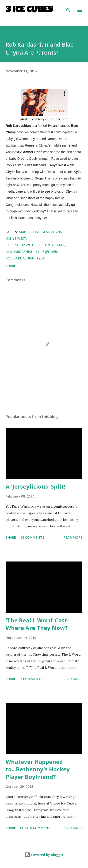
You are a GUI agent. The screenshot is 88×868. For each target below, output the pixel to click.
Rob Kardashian (20, 258)
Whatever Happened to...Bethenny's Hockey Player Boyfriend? (38, 769)
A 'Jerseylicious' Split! (35, 486)
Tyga (41, 258)
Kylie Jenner (46, 252)
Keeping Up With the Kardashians (35, 245)
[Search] (68, 8)
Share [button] (11, 266)
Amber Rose (29, 232)
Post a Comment (35, 828)
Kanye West (16, 238)
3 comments (31, 679)
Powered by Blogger (44, 855)
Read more (73, 537)
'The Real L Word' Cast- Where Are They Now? (37, 624)
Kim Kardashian (20, 252)
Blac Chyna (52, 232)
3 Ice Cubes (29, 10)
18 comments (32, 537)
